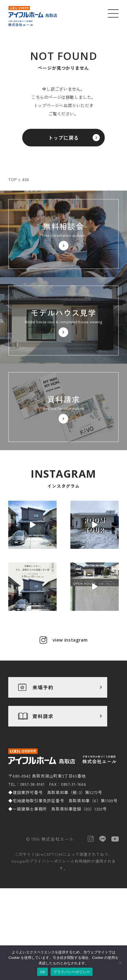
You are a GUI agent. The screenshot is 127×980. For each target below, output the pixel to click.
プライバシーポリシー (50, 861)
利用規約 (83, 861)
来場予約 (43, 687)
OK (42, 972)
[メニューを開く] (113, 13)
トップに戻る (64, 138)
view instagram (70, 640)
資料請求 (43, 716)
